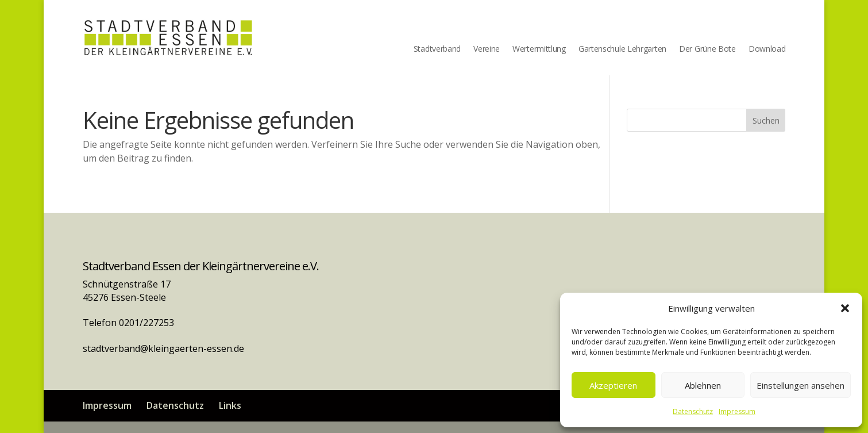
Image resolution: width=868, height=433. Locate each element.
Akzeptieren (613, 385)
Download (767, 49)
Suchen (766, 120)
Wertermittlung (539, 49)
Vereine (487, 49)
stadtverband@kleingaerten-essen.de (163, 348)
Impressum (737, 411)
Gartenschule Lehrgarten (622, 49)
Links (230, 405)
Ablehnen (703, 385)
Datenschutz (693, 411)
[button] (845, 308)
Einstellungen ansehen (801, 385)
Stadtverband (437, 49)
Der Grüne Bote (707, 49)
